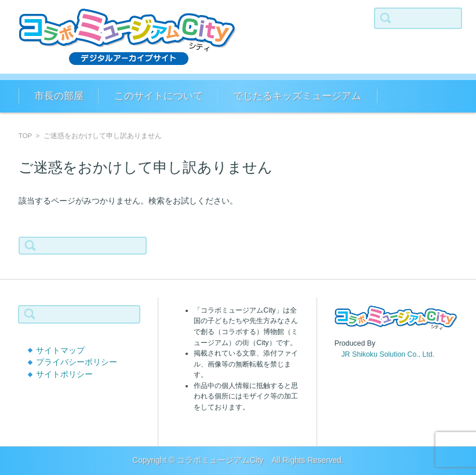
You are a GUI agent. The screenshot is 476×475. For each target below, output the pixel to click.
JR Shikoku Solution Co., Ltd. (385, 354)
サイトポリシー (64, 374)
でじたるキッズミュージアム (297, 96)
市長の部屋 (59, 96)
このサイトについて (159, 96)
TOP (25, 135)
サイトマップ (60, 351)
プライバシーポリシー (77, 362)
